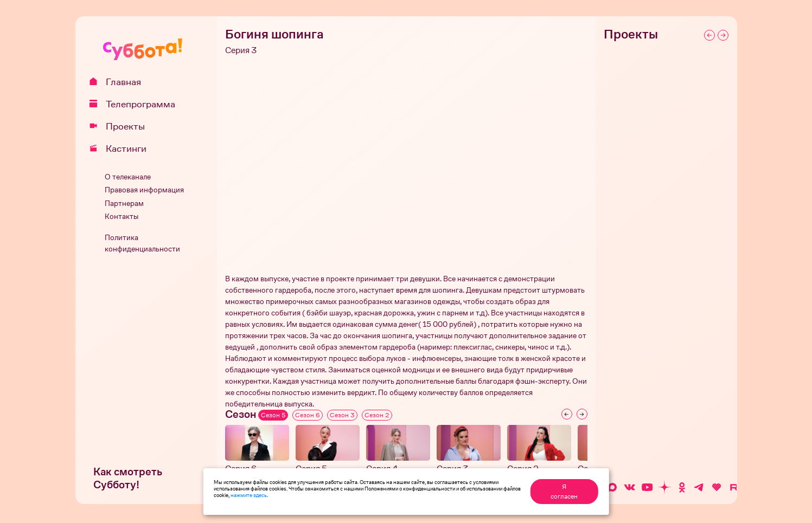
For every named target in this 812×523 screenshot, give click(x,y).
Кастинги (122, 148)
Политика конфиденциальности (142, 243)
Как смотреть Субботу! (128, 478)
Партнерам (124, 204)
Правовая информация (144, 190)
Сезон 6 (308, 415)
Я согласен (564, 492)
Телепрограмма (136, 104)
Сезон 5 (273, 415)
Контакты (122, 217)
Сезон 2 (377, 415)
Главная (119, 82)
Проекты (121, 126)
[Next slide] (582, 414)
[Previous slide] (567, 414)
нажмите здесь (249, 495)
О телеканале (128, 177)
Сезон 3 (342, 415)
